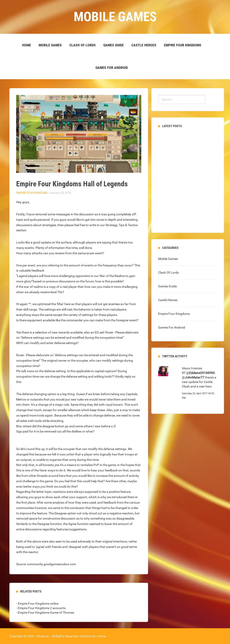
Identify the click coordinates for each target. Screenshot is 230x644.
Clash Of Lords (83, 45)
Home (27, 45)
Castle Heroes (144, 45)
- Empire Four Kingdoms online (37, 603)
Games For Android (112, 68)
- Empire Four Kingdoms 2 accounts (41, 608)
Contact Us (88, 636)
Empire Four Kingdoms (183, 45)
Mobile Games (50, 45)
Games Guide (114, 45)
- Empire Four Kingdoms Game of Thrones (45, 612)
